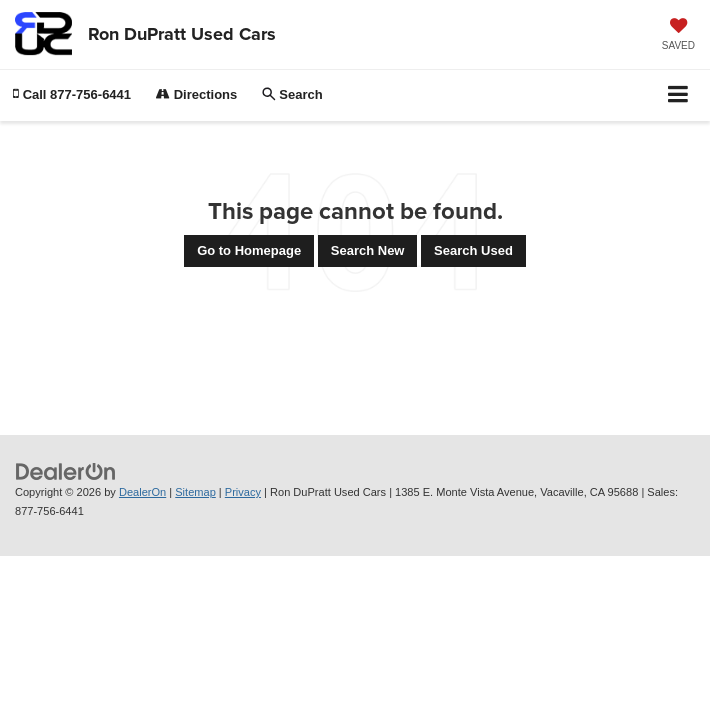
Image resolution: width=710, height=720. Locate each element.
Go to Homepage (249, 250)
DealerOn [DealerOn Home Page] (142, 492)
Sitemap (195, 492)
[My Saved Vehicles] (678, 36)
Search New (368, 250)
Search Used (473, 250)
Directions (196, 94)
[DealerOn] (66, 471)
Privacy (243, 492)
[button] (72, 94)
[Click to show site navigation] (678, 95)
